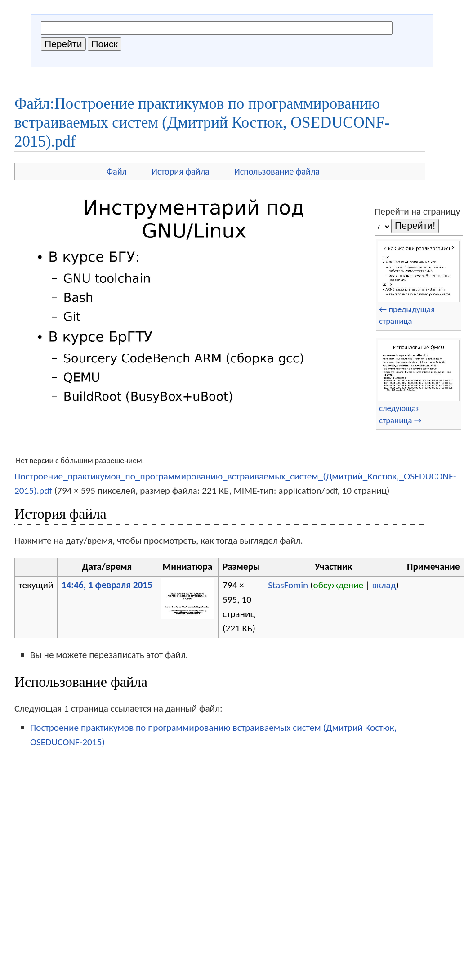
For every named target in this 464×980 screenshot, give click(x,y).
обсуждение (339, 585)
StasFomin (288, 585)
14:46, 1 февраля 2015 (107, 585)
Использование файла (277, 171)
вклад (384, 585)
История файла (181, 171)
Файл (117, 171)
